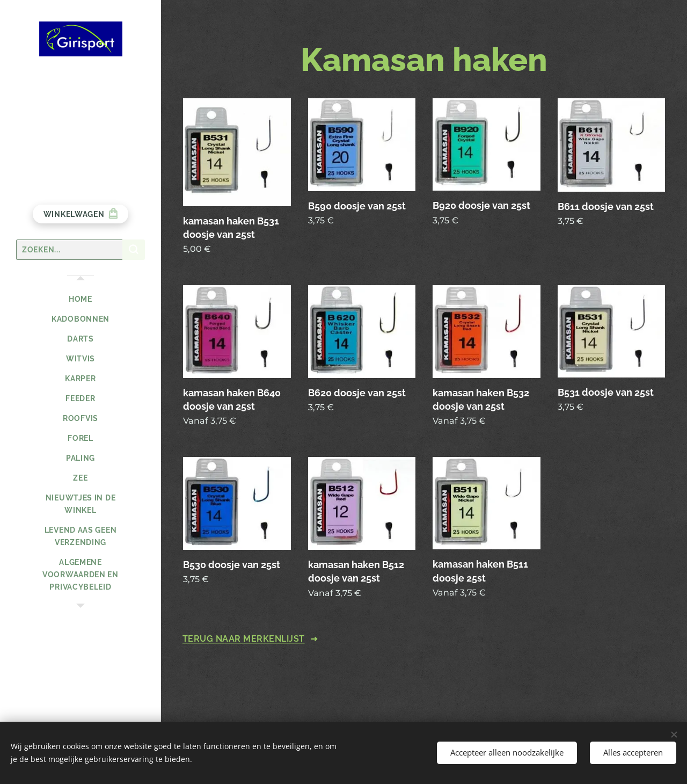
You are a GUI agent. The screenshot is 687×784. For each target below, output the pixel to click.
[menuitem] (81, 299)
